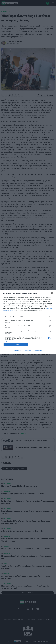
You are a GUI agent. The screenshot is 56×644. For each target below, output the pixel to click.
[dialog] (28, 322)
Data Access (28, 351)
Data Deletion (18, 351)
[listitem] (28, 317)
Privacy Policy (38, 351)
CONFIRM (16, 344)
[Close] (53, 294)
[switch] (49, 320)
